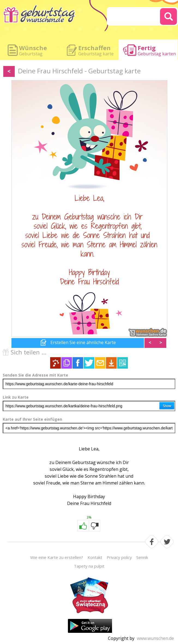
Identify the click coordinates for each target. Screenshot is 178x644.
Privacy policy (119, 557)
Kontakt (95, 557)
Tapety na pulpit (89, 566)
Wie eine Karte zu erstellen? (57, 557)
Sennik (142, 557)
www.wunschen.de (155, 638)
